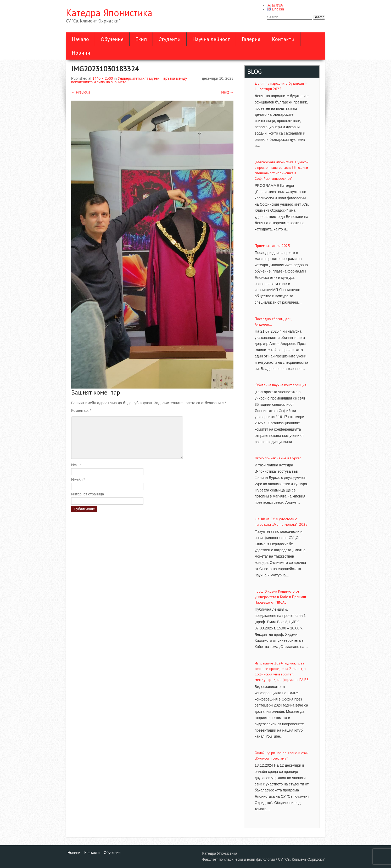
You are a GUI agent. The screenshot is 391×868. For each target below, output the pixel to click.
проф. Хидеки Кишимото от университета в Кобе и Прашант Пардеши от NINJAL (280, 597)
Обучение (112, 39)
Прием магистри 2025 (272, 246)
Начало (80, 39)
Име (76, 465)
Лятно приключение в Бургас (278, 458)
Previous (81, 92)
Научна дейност (211, 39)
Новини (81, 53)
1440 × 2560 (103, 78)
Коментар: (81, 410)
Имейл (78, 479)
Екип (141, 39)
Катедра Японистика (109, 13)
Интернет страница (88, 494)
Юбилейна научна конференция (281, 385)
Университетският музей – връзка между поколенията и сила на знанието (129, 80)
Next (227, 92)
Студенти (170, 39)
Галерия (251, 39)
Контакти (283, 39)
